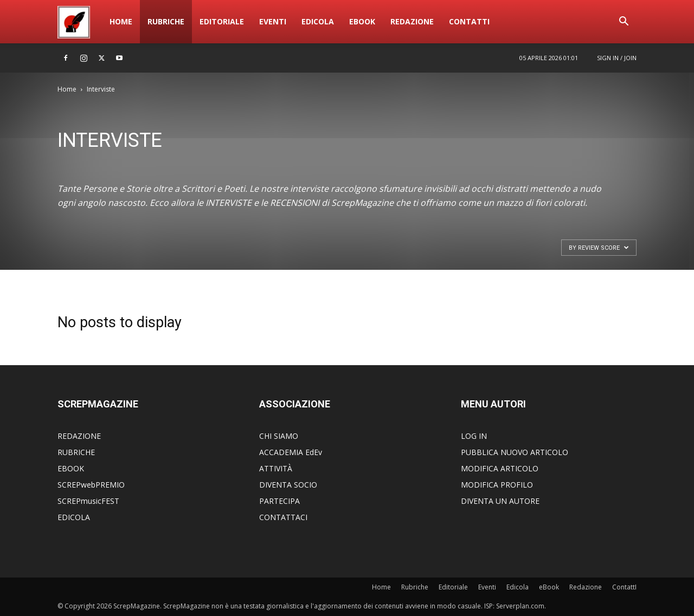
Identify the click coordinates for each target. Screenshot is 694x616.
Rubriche (166, 21)
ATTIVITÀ (276, 468)
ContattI (469, 21)
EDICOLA (74, 517)
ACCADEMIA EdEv (291, 452)
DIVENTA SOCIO (288, 485)
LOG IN (474, 436)
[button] (624, 22)
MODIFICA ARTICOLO (500, 468)
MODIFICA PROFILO (497, 485)
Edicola (318, 21)
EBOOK (71, 468)
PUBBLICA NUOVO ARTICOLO (515, 452)
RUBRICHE (76, 452)
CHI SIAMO (279, 436)
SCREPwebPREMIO (91, 485)
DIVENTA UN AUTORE (500, 501)
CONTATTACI (283, 517)
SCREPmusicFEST (88, 501)
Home (121, 21)
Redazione (412, 21)
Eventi (273, 21)
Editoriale (222, 21)
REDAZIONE (79, 436)
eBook (362, 21)
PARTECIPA (279, 501)
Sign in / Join (617, 58)
